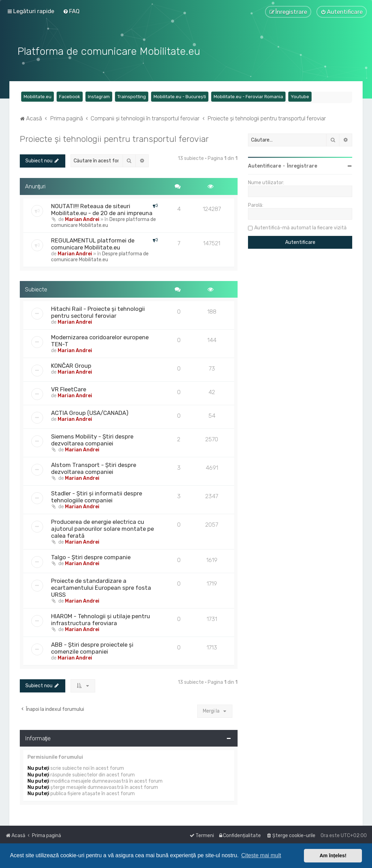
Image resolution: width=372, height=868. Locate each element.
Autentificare (264, 165)
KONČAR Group (71, 365)
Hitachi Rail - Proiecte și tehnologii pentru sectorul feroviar (98, 311)
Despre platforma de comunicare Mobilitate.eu (104, 221)
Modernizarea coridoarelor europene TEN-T (100, 340)
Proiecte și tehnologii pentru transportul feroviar (114, 138)
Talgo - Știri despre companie (91, 556)
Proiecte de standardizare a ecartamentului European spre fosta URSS (101, 587)
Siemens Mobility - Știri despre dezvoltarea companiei (92, 439)
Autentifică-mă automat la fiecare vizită (300, 227)
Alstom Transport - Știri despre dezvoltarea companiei (94, 467)
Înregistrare (302, 165)
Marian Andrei (82, 218)
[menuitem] (71, 11)
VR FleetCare (69, 388)
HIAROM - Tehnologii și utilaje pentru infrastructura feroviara (101, 619)
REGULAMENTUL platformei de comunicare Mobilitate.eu (93, 243)
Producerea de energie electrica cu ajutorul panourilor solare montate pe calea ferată (102, 528)
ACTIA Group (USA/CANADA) (90, 412)
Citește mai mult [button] (261, 855)
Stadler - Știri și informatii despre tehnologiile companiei (97, 496)
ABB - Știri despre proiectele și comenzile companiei (92, 647)
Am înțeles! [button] (333, 856)
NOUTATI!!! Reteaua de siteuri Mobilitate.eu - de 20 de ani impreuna (102, 209)
